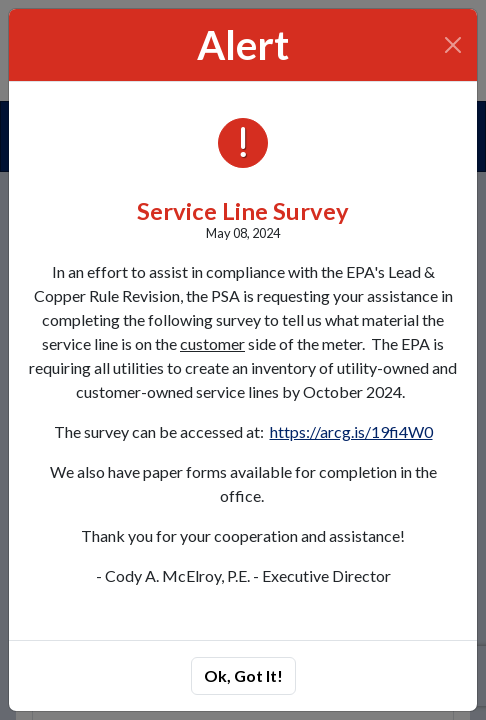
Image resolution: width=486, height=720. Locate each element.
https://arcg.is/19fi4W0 (351, 431)
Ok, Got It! (243, 675)
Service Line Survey (243, 211)
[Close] (453, 45)
